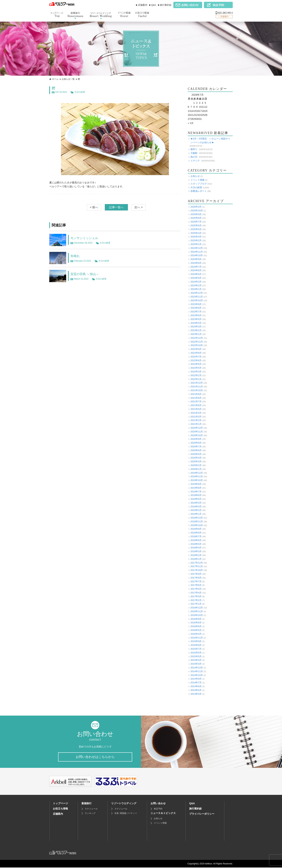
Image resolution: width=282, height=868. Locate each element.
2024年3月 (196, 282)
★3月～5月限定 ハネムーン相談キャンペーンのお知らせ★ (210, 141)
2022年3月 (196, 372)
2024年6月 (196, 270)
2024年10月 (197, 255)
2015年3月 (196, 664)
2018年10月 (197, 525)
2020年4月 (196, 458)
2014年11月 (197, 671)
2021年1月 (196, 424)
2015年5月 (196, 656)
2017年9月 (196, 574)
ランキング (90, 814)
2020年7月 (196, 447)
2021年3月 (196, 416)
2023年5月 (196, 319)
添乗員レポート (199, 191)
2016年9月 (196, 619)
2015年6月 (196, 653)
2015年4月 (196, 660)
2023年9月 (196, 304)
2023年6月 (196, 315)
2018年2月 (196, 555)
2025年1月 (196, 244)
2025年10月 (197, 211)
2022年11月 (197, 342)
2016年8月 (196, 623)
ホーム (55, 79)
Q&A (192, 804)
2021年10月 (197, 390)
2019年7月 (196, 491)
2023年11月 (197, 297)
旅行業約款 (195, 809)
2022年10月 (197, 345)
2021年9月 (196, 394)
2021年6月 (196, 405)
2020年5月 (196, 454)
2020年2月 (196, 465)
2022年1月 (196, 379)
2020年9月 (196, 439)
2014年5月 (196, 690)
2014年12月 (197, 668)
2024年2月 (196, 285)
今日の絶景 (80, 92)
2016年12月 (197, 608)
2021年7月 (196, 401)
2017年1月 (196, 604)
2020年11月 (197, 432)
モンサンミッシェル (87, 238)
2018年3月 (196, 551)
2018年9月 (196, 529)
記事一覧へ (116, 207)
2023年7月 (196, 312)
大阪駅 (194, 153)
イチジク (195, 160)
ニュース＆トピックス (163, 814)
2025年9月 (196, 214)
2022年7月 (196, 357)
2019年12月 (197, 473)
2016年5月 (196, 630)
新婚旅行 (87, 804)
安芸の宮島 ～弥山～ (87, 274)
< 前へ (94, 207)
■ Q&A (153, 5)
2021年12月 (197, 383)
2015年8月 (196, 645)
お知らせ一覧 (68, 79)
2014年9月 (196, 679)
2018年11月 (197, 521)
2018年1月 (196, 559)
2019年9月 (196, 484)
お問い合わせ (158, 804)
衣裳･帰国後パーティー (126, 814)
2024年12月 (197, 248)
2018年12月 (197, 518)
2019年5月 (196, 499)
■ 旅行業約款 (165, 5)
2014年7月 (196, 683)
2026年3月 (196, 207)
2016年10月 (197, 615)
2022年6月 (196, 360)
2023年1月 (196, 334)
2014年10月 (197, 675)
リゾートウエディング (124, 804)
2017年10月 (197, 570)
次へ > (138, 207)
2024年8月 (196, 263)
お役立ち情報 (60, 809)
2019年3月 (196, 507)
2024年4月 (196, 278)
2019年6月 (196, 495)
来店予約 (158, 809)
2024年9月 (196, 259)
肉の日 (194, 157)
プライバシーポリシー (202, 814)
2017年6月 (196, 585)
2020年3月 (196, 461)
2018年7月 (196, 536)
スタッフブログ (199, 184)
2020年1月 (196, 469)
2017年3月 (196, 596)
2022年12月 (197, 338)
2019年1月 (196, 514)
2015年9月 (196, 641)
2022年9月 (196, 349)
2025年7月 (196, 222)
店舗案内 (58, 814)
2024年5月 (196, 274)
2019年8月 (196, 488)
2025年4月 (196, 233)
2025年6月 (196, 225)
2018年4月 (196, 548)
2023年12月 (197, 293)
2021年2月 (196, 420)
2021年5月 (196, 409)
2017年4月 (196, 593)
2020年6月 (196, 450)
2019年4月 (196, 503)
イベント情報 (197, 180)
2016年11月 (197, 611)
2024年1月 (196, 289)
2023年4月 (196, 323)
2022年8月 (196, 353)
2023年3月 (196, 327)
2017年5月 (196, 589)
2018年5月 (196, 544)
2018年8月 (196, 533)
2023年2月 (196, 330)
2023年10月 (197, 300)
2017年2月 (196, 600)
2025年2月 (196, 240)
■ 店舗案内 (141, 5)
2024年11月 (197, 252)
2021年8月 (196, 398)
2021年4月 (196, 413)
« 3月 (191, 123)
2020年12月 (197, 428)
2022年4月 (196, 368)
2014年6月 (196, 686)
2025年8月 (196, 218)
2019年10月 (197, 480)
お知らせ (195, 176)
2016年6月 (196, 626)
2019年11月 (197, 476)
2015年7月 (196, 649)
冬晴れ (76, 256)
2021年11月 (197, 387)
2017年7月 (196, 581)
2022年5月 (196, 364)
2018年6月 (196, 540)
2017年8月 (196, 578)
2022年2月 (196, 375)
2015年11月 (197, 638)
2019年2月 (196, 510)
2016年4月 (196, 634)
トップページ (60, 804)
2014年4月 (196, 694)
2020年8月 (196, 443)
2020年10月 (197, 435)
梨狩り (194, 149)
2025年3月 (196, 237)
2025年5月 (196, 229)
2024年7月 (196, 267)
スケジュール (91, 809)
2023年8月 (196, 308)
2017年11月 (197, 566)
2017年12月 (197, 563)
